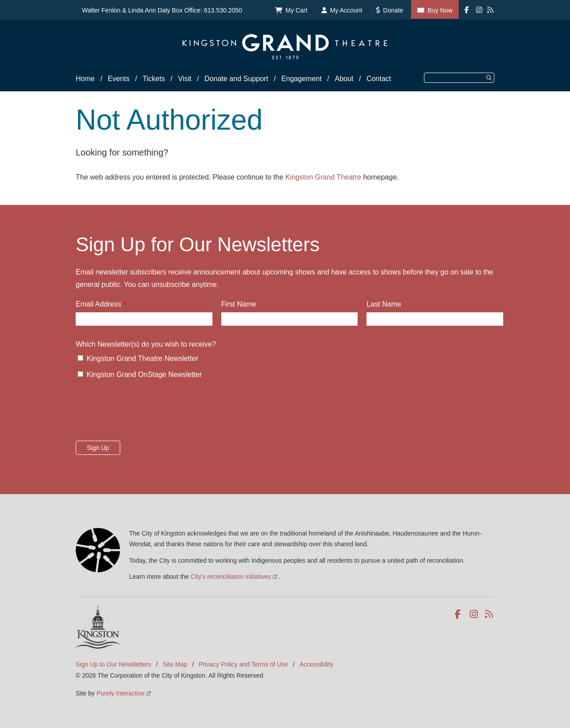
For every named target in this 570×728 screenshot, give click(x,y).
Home (85, 79)
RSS (490, 614)
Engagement (302, 79)
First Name (239, 304)
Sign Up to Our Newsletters (114, 664)
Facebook (459, 614)
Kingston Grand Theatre (323, 177)
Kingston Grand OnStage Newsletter (144, 374)
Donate (393, 10)
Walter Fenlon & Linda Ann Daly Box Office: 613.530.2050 (162, 10)
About (344, 79)
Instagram (474, 614)
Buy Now (440, 10)
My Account (346, 10)
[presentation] (143, 413)
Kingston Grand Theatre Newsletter (142, 358)
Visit (185, 79)
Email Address (98, 304)
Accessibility (316, 664)
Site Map (175, 664)
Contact (379, 79)
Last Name (384, 304)
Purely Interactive (124, 693)
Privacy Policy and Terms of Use (243, 664)
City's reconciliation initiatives (235, 577)
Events (119, 79)
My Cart (296, 10)
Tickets (154, 79)
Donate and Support (236, 79)
